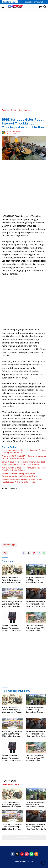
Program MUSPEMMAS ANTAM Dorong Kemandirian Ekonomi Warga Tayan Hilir (24, 457)
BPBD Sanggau (10, 545)
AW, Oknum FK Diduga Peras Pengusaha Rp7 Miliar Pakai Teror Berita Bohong (24, 469)
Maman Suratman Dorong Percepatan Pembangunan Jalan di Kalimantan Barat (20, 475)
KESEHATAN (37, 115)
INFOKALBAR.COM (13, 132)
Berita (4, 115)
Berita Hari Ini (26, 115)
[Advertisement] (24, 33)
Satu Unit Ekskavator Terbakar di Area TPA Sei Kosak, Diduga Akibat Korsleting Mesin (22, 481)
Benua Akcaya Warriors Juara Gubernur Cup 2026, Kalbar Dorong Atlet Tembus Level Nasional (24, 463)
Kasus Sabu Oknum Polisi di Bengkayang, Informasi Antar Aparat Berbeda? (24, 451)
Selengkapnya (24, 837)
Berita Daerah (14, 115)
